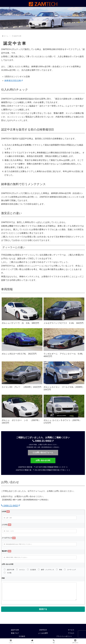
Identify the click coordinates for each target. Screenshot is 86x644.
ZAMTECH (43, 630)
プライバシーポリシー (64, 637)
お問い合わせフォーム (43, 452)
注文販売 (22, 637)
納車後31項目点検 (14, 81)
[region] (43, 18)
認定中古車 (15, 630)
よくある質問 (43, 634)
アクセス (71, 634)
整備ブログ (15, 634)
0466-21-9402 (43, 441)
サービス (71, 630)
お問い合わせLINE (43, 460)
